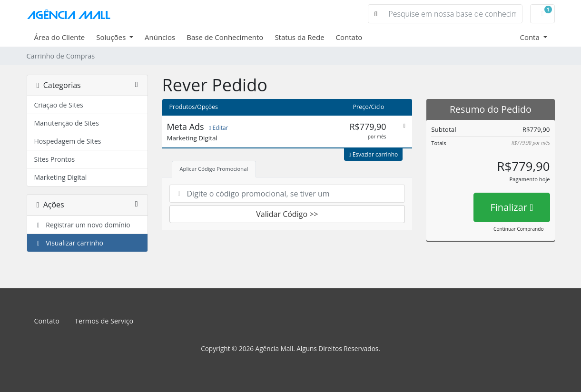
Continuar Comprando (518, 229)
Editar (218, 128)
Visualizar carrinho (69, 243)
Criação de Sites (59, 105)
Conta (530, 37)
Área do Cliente (60, 37)
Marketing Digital (61, 177)
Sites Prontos (55, 159)
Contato (349, 37)
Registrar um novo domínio (82, 225)
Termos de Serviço (104, 321)
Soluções (112, 37)
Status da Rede (299, 37)
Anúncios (160, 37)
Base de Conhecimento (225, 37)
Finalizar (512, 207)
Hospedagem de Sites (68, 141)
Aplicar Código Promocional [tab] (214, 169)
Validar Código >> (287, 214)
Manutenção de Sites (67, 123)
